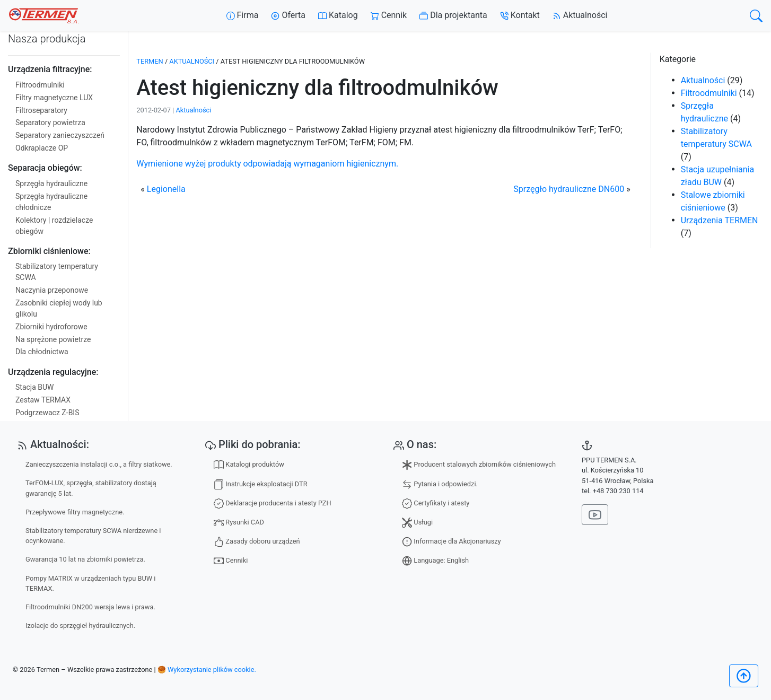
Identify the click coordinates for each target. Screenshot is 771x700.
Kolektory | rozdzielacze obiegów (54, 226)
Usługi (417, 523)
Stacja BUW (35, 387)
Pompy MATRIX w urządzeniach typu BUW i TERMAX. (90, 583)
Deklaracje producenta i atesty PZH (273, 504)
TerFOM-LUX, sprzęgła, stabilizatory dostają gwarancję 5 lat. (91, 488)
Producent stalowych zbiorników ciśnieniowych (479, 465)
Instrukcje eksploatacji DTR (261, 484)
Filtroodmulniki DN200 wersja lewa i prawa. (90, 607)
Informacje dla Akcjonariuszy (452, 542)
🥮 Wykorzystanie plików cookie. (207, 670)
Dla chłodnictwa (42, 352)
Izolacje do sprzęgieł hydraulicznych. (80, 625)
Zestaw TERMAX (43, 400)
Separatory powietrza (50, 122)
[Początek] (744, 676)
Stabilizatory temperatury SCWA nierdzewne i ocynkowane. (93, 536)
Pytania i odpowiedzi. (440, 484)
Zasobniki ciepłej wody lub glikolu (59, 308)
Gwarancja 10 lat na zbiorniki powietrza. (85, 559)
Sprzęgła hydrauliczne (51, 183)
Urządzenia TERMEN (720, 220)
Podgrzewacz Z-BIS (47, 413)
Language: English (435, 561)
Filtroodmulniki (40, 85)
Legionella (166, 189)
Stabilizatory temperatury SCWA (57, 272)
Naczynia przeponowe (52, 290)
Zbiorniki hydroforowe (51, 327)
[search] (756, 16)
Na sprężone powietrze (53, 339)
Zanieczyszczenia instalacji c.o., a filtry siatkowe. (99, 464)
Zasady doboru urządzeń (257, 542)
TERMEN (150, 61)
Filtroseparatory (41, 110)
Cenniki (231, 561)
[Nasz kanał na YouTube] (595, 515)
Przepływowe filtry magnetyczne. (75, 512)
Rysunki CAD (239, 523)
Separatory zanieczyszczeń (60, 135)
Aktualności (192, 61)
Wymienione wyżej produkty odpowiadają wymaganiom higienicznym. (267, 164)
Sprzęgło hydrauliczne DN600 (569, 189)
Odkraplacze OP (42, 148)
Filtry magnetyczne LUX (54, 98)
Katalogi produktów (249, 465)
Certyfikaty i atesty (436, 504)
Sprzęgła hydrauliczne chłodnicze (51, 202)
